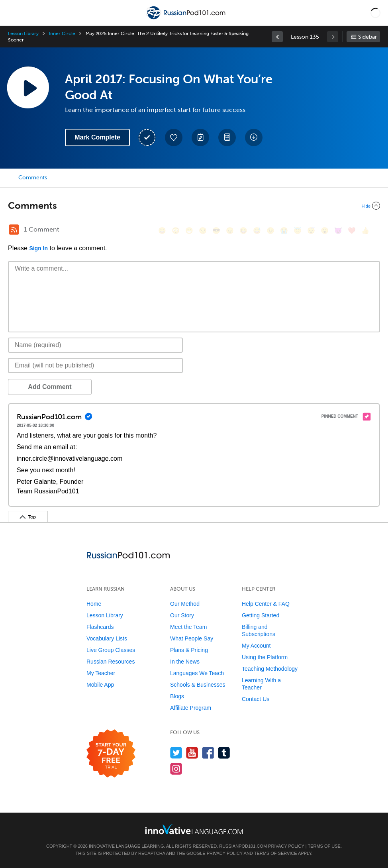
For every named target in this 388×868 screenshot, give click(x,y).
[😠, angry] (230, 231)
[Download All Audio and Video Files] (254, 137)
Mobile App (100, 685)
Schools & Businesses (198, 685)
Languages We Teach (197, 673)
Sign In (38, 248)
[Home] (187, 19)
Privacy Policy (286, 846)
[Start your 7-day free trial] (111, 754)
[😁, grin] (189, 231)
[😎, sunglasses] (216, 231)
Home (94, 604)
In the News (185, 662)
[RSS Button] (14, 230)
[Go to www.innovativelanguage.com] (194, 829)
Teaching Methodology (270, 669)
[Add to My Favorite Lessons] (174, 137)
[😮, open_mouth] (325, 231)
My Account (256, 646)
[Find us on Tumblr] (224, 753)
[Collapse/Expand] (194, 206)
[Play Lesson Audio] (28, 87)
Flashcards (100, 627)
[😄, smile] (162, 231)
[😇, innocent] (298, 231)
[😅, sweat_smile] (257, 231)
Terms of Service (276, 853)
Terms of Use (324, 846)
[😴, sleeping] (311, 231)
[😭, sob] (284, 231)
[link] (277, 37)
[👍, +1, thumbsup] (365, 231)
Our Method (185, 604)
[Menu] (13, 13)
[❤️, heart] (352, 231)
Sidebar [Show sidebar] (367, 37)
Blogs (177, 696)
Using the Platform (265, 657)
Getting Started (261, 615)
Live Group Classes (111, 650)
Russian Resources (111, 662)
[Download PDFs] (227, 137)
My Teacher (101, 673)
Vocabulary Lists (107, 638)
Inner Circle (62, 33)
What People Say (192, 638)
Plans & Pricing (189, 650)
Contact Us (256, 699)
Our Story (182, 615)
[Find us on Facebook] (208, 753)
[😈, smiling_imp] (338, 231)
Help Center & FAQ (266, 604)
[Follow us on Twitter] (176, 753)
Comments (33, 178)
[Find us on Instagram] (176, 769)
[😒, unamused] (203, 231)
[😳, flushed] (176, 231)
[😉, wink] (270, 231)
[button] (375, 13)
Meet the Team (188, 627)
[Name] (95, 345)
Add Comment (50, 387)
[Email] (95, 365)
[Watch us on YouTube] (192, 753)
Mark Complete (97, 137)
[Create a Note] (200, 137)
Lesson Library (23, 33)
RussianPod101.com (243, 846)
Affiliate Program (191, 708)
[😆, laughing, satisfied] (243, 231)
